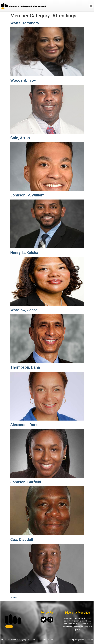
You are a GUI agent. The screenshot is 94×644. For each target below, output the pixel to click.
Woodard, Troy (23, 80)
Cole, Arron (20, 138)
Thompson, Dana (25, 367)
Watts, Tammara (25, 23)
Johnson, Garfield (26, 482)
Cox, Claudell (22, 539)
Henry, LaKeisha (24, 253)
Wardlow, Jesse (24, 310)
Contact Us (44, 640)
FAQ (52, 640)
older (14, 597)
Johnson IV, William (27, 195)
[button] (91, 6)
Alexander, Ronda (25, 425)
